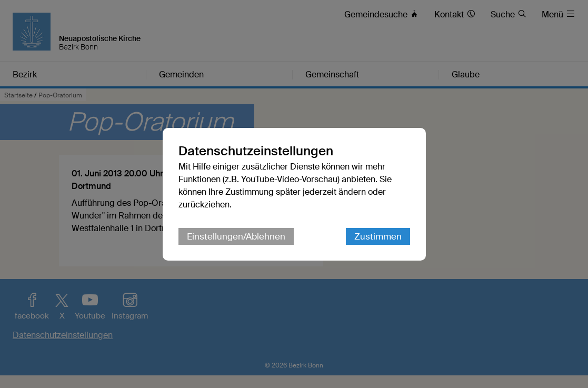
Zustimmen (378, 236)
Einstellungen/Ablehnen (236, 236)
